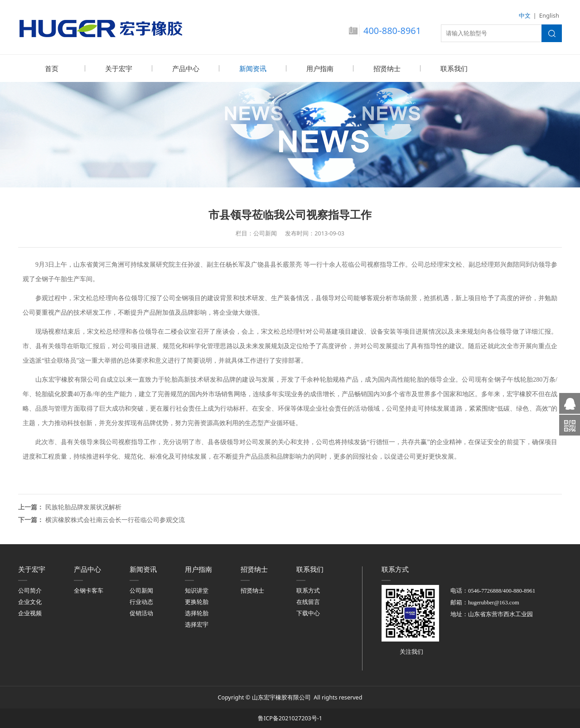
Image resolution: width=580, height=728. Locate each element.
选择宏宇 (197, 624)
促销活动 (141, 613)
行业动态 (141, 601)
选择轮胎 (197, 613)
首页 (52, 68)
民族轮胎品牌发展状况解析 (83, 506)
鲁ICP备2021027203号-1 (290, 718)
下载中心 (308, 613)
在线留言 (308, 601)
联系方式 (308, 590)
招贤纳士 (387, 68)
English (549, 15)
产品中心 (186, 68)
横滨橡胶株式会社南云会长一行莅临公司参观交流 (115, 519)
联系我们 (454, 68)
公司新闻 (141, 590)
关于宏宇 (119, 68)
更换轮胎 (197, 601)
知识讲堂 (197, 590)
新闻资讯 (253, 68)
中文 (525, 15)
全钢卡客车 (89, 590)
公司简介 (30, 590)
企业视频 (30, 613)
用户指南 (320, 68)
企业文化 (30, 601)
